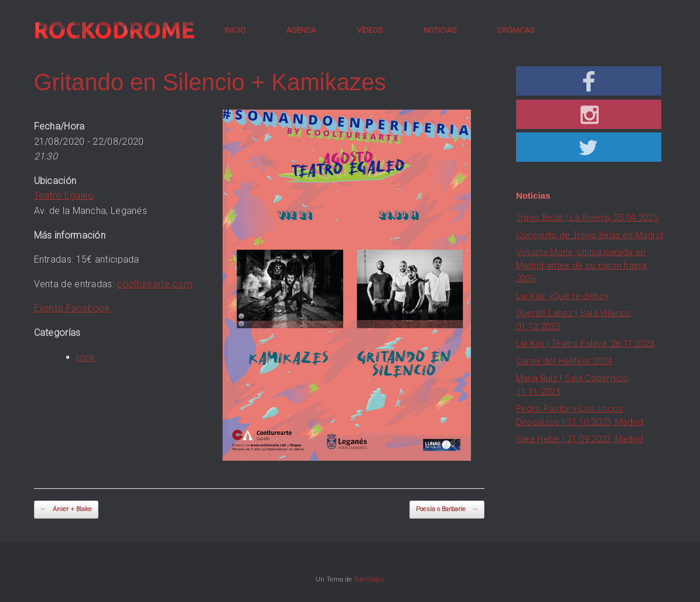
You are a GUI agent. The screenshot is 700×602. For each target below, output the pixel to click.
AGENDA (301, 30)
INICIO (235, 30)
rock (86, 357)
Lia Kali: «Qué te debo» (563, 296)
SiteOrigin (369, 579)
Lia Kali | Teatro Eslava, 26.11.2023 (585, 343)
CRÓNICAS (516, 30)
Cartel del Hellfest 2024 (564, 361)
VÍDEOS (370, 30)
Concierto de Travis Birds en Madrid (590, 235)
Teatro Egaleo (64, 195)
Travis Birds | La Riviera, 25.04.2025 (587, 217)
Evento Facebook (72, 308)
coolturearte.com (154, 284)
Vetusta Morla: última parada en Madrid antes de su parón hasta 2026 (581, 265)
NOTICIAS (440, 30)
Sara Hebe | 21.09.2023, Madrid (580, 439)
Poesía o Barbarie (447, 510)
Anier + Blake (66, 510)
